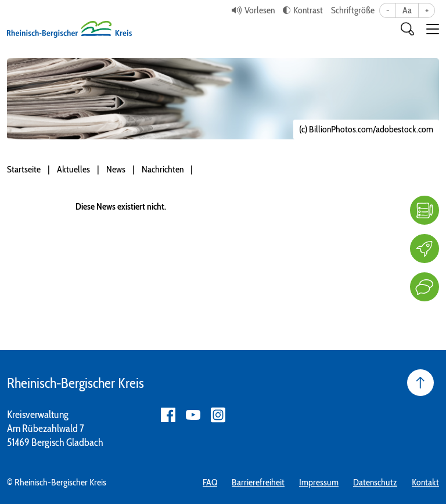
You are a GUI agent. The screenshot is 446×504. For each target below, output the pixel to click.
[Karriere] (425, 249)
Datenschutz (375, 482)
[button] (433, 29)
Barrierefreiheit (258, 482)
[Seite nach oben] (420, 383)
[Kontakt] (425, 287)
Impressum (319, 482)
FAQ (210, 482)
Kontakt (425, 482)
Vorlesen (260, 10)
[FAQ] (425, 210)
